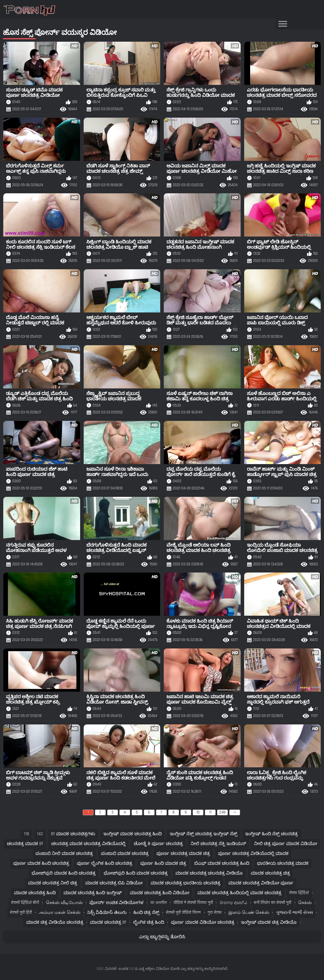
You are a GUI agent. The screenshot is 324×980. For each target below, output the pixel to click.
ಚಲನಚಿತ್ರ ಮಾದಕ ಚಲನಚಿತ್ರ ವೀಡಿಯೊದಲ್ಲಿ (88, 844)
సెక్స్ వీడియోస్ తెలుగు (107, 913)
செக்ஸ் (305, 903)
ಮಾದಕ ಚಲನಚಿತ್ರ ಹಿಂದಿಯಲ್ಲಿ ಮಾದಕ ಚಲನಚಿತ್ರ (239, 893)
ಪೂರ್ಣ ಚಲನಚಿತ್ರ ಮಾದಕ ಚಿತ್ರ (183, 854)
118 (27, 834)
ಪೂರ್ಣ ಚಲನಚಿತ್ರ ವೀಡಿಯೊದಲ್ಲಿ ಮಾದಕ (253, 854)
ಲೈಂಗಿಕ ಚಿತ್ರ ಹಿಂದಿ (149, 922)
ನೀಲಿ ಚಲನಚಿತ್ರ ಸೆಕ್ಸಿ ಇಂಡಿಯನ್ (218, 844)
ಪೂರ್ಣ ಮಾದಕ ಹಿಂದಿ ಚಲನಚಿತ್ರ (41, 863)
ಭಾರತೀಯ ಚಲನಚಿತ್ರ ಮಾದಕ (283, 863)
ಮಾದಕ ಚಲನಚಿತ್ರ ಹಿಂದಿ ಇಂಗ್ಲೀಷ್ (93, 893)
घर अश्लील (159, 903)
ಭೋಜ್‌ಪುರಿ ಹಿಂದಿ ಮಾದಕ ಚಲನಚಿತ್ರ (136, 873)
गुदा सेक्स (215, 913)
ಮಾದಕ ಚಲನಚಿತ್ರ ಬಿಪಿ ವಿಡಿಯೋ (114, 883)
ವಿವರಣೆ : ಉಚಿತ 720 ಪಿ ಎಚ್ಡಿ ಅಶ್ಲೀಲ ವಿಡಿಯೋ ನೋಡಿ (142, 969)
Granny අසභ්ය (233, 903)
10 (198, 812)
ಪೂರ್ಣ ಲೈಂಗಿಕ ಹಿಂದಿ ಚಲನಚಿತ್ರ (105, 863)
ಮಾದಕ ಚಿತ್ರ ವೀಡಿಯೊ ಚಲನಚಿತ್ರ (55, 922)
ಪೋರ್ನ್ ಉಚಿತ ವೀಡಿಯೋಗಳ (116, 903)
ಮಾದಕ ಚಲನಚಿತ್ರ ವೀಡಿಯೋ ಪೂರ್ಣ (261, 883)
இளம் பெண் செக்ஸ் (249, 913)
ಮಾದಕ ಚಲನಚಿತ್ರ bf (108, 922)
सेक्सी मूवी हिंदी (21, 913)
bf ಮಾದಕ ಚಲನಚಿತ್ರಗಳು (73, 834)
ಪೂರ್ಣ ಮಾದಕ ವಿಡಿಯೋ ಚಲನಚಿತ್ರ (203, 922)
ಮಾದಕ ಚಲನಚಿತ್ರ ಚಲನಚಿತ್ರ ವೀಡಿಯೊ (209, 873)
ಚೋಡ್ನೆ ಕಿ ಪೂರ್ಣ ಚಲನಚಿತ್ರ (158, 844)
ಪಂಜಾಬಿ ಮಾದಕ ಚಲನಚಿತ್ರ (125, 854)
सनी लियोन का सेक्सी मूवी (272, 903)
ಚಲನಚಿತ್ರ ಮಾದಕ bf (25, 844)
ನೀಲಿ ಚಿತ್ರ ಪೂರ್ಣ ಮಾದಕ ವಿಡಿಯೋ (286, 844)
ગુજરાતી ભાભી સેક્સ (295, 913)
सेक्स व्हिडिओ (299, 893)
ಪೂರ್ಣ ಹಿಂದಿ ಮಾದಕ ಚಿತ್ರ (163, 863)
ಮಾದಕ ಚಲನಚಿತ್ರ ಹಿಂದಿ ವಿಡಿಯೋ (160, 893)
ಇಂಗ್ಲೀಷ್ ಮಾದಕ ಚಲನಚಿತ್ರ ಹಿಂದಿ (133, 834)
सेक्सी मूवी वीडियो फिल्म (183, 913)
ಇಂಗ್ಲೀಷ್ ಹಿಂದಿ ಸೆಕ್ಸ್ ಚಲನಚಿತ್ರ (271, 834)
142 (40, 834)
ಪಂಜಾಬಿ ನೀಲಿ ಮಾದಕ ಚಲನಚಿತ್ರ (64, 854)
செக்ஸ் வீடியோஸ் (64, 903)
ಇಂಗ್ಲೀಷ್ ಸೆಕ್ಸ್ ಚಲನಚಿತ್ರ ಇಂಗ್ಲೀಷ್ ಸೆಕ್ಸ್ (204, 834)
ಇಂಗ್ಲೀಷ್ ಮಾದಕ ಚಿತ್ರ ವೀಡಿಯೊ (269, 922)
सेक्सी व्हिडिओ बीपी (25, 903)
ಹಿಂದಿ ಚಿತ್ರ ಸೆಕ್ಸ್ (146, 913)
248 (222, 812)
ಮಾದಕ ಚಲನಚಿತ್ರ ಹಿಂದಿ (35, 893)
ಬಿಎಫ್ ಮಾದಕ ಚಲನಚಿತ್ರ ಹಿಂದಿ (222, 863)
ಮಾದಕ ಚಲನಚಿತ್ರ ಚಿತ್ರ (270, 873)
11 (210, 812)
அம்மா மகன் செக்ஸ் (60, 913)
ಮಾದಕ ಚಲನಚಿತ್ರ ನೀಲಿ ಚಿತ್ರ (53, 883)
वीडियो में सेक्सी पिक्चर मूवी (193, 903)
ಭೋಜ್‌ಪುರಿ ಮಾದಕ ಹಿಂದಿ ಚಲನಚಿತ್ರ (64, 873)
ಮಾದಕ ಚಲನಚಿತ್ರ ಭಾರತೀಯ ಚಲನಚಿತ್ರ (186, 883)
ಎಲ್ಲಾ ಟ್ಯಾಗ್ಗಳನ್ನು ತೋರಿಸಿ (162, 937)
